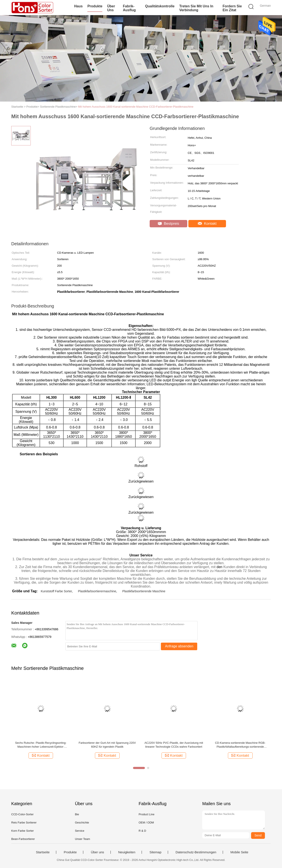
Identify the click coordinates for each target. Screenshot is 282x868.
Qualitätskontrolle (160, 6)
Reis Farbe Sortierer (24, 823)
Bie (77, 814)
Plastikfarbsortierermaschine (97, 591)
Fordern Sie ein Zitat (232, 8)
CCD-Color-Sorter (22, 814)
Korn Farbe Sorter (22, 831)
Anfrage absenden (179, 646)
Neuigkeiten (127, 852)
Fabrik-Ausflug (129, 8)
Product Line (147, 814)
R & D (142, 831)
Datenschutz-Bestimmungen (196, 852)
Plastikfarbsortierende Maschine (144, 591)
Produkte (95, 6)
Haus (78, 6)
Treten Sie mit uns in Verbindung (196, 8)
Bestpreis (169, 224)
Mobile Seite (240, 852)
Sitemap (155, 852)
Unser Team (82, 839)
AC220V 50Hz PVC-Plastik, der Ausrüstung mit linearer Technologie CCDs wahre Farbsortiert (174, 745)
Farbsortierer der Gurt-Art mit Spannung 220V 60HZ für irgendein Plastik (107, 745)
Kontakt (207, 224)
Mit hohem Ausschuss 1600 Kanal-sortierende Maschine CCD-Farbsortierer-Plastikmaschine (136, 107)
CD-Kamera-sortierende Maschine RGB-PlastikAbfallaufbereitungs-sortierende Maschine (240, 745)
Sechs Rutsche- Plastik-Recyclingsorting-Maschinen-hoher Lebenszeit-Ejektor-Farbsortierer (41, 745)
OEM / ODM (146, 823)
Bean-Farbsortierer (23, 839)
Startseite (43, 852)
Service (79, 831)
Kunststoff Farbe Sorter (56, 591)
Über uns (111, 8)
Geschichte (82, 823)
